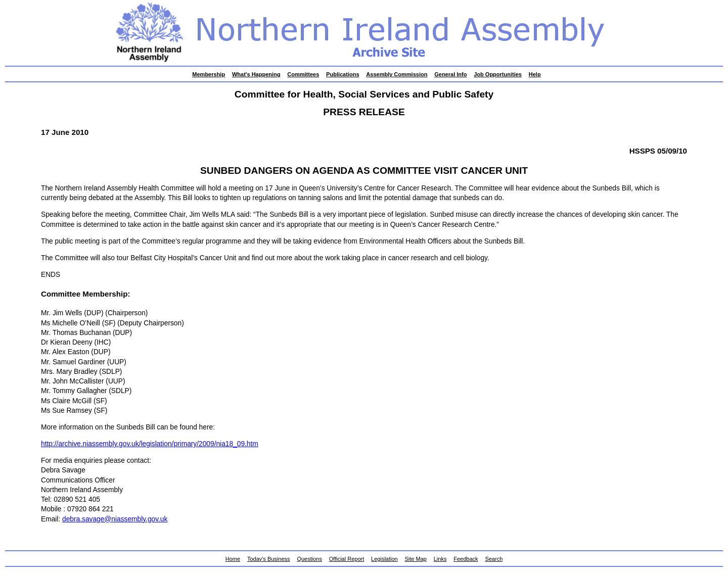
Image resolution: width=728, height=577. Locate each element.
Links (440, 559)
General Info (450, 74)
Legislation (384, 559)
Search (494, 559)
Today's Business (269, 559)
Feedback (466, 559)
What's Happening (256, 74)
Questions (309, 559)
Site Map (416, 559)
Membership (209, 74)
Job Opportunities (498, 74)
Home (233, 559)
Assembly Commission (397, 74)
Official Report (347, 559)
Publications (343, 74)
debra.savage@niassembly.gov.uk (115, 519)
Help (535, 74)
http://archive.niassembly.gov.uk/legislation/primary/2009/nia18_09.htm (150, 444)
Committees (303, 74)
